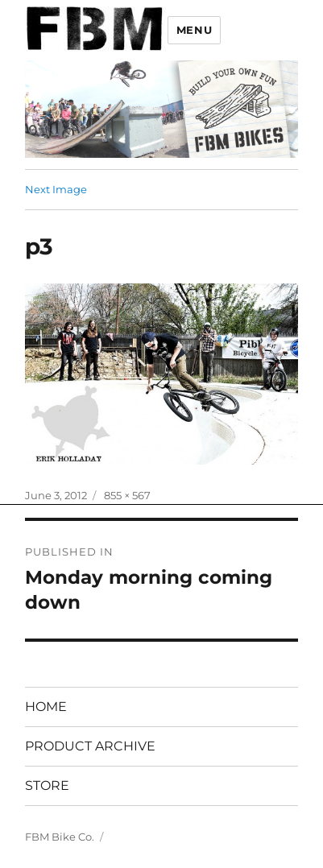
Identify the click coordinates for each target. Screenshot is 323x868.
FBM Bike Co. (60, 837)
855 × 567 (127, 495)
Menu (194, 30)
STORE (47, 785)
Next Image (56, 189)
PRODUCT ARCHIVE (90, 746)
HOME (46, 707)
